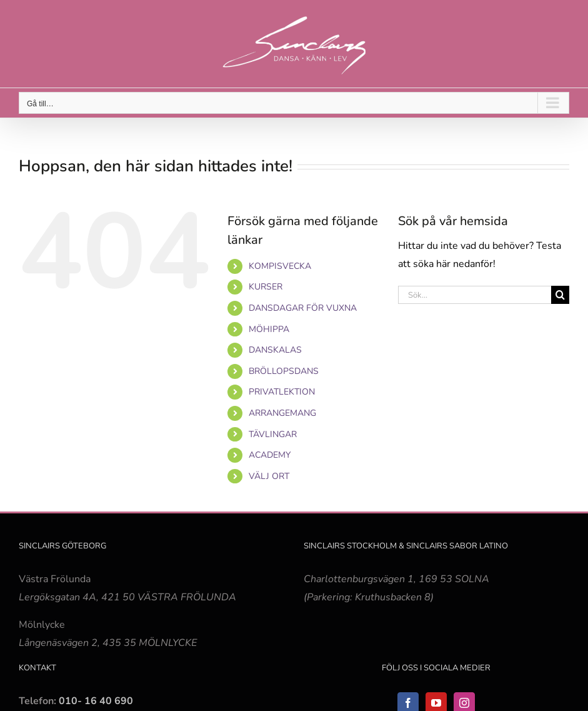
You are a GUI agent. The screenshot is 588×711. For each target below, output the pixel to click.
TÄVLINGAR (273, 434)
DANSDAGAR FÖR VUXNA (303, 308)
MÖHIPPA (269, 329)
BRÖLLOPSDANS (284, 371)
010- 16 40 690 (96, 701)
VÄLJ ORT (269, 476)
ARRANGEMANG (282, 413)
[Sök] (560, 295)
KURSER (266, 287)
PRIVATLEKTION (282, 392)
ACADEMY (270, 455)
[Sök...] (475, 295)
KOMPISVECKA (280, 266)
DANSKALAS (275, 350)
